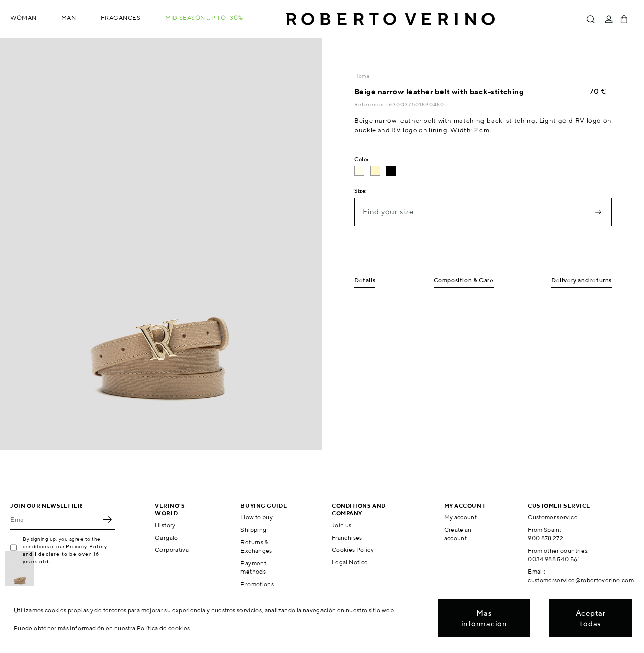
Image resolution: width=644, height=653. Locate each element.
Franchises (347, 538)
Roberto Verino (390, 19)
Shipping (253, 529)
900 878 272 (546, 538)
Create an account (458, 534)
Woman (23, 17)
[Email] (55, 519)
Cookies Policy (353, 550)
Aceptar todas (591, 618)
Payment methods (253, 567)
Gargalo (167, 538)
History (165, 525)
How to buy (257, 517)
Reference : (372, 104)
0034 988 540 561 (554, 559)
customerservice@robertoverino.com (581, 580)
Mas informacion (484, 618)
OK (107, 519)
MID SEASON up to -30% (204, 17)
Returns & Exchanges (256, 546)
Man (69, 17)
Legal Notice (350, 562)
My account (461, 517)
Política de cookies (164, 628)
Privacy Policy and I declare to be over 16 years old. (65, 554)
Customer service (553, 517)
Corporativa (172, 550)
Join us (342, 525)
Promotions (257, 584)
